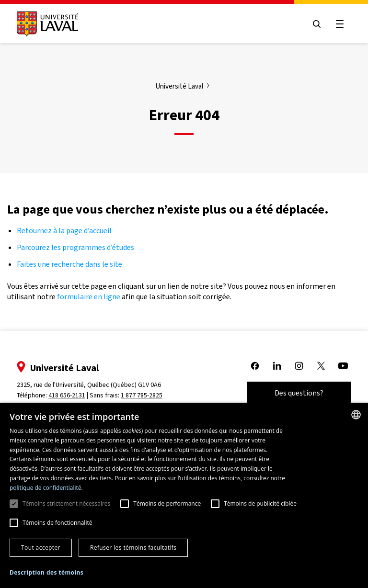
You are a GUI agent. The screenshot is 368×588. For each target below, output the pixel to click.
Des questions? (299, 393)
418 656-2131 (67, 395)
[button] (46, 573)
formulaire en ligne (89, 297)
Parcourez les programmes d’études (75, 247)
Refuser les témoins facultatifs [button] (133, 548)
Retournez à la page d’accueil (65, 231)
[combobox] (356, 415)
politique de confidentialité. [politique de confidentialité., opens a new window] (46, 488)
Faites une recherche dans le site (69, 264)
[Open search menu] (316, 24)
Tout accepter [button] (41, 548)
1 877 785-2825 (143, 395)
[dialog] (184, 495)
